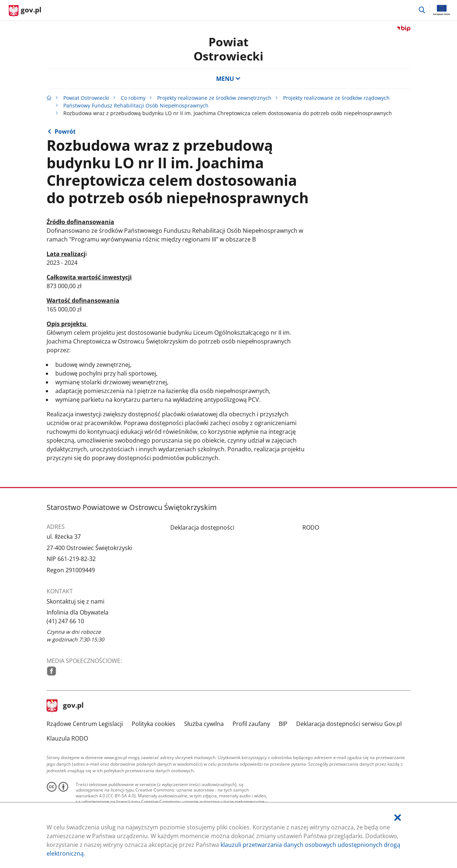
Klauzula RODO (67, 738)
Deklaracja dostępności (202, 527)
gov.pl (65, 706)
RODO (311, 527)
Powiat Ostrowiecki (228, 49)
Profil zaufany (251, 724)
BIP (283, 724)
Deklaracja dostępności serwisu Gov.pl (349, 724)
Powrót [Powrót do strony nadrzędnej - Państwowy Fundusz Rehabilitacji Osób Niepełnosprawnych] (65, 131)
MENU (228, 79)
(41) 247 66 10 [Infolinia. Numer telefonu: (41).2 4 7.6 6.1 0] (65, 621)
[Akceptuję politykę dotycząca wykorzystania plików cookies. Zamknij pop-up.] (398, 818)
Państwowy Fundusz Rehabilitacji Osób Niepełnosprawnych (136, 105)
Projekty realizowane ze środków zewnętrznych (214, 98)
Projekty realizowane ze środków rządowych (336, 98)
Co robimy (133, 98)
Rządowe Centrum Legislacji (85, 724)
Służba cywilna (204, 724)
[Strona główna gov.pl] (25, 11)
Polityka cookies (154, 724)
